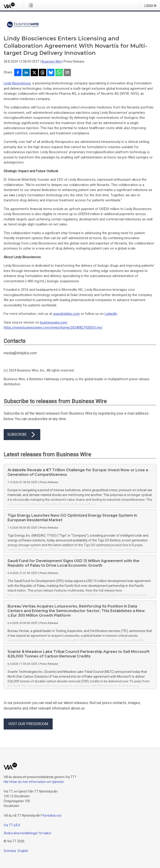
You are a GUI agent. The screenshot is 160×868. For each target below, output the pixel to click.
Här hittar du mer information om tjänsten (34, 782)
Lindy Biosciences (17, 83)
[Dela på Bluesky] (51, 73)
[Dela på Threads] (43, 73)
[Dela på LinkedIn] (26, 73)
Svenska (10, 851)
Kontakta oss (52, 815)
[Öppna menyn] (32, 5)
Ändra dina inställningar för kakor (28, 833)
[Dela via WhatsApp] (59, 73)
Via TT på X (12, 825)
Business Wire (52, 61)
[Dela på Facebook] (18, 73)
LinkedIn (111, 314)
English (23, 851)
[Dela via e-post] (67, 73)
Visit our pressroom (28, 724)
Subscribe (22, 435)
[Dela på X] (34, 73)
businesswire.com (54, 322)
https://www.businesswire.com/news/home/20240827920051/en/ (53, 327)
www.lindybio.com (66, 314)
